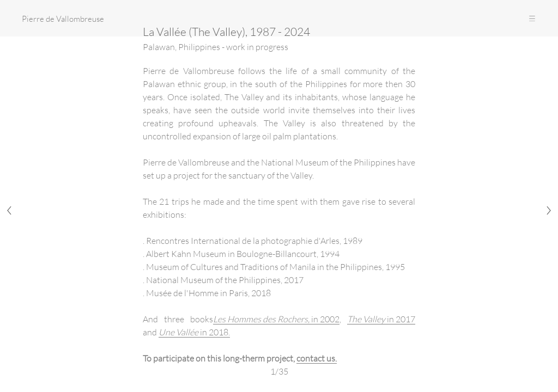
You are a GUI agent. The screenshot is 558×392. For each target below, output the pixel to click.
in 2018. (194, 332)
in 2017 (381, 319)
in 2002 (276, 319)
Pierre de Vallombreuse (63, 19)
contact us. (317, 358)
